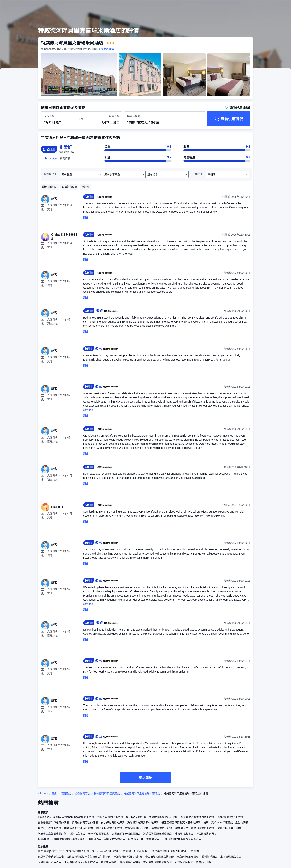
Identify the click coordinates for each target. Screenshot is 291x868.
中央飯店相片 (109, 862)
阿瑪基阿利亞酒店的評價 (79, 828)
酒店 (54, 793)
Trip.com (43, 793)
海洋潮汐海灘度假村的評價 (143, 822)
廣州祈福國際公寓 (98, 834)
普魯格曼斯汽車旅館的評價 (53, 822)
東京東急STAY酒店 (188, 857)
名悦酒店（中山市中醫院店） (145, 839)
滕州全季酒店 (210, 857)
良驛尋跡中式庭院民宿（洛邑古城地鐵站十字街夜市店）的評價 (74, 857)
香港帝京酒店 (77, 834)
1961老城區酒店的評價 (109, 828)
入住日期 (49, 116)
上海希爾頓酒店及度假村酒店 (81, 862)
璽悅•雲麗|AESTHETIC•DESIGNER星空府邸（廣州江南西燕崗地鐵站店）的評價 (84, 851)
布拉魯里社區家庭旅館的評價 (197, 817)
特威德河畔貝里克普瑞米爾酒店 (142, 793)
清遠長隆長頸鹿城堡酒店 (158, 834)
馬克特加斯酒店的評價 (230, 817)
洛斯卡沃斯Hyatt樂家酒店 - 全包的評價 (226, 822)
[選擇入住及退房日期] (59, 119)
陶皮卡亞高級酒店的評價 (52, 834)
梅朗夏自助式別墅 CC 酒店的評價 (195, 828)
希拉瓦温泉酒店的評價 (110, 817)
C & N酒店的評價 (136, 817)
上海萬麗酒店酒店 (231, 857)
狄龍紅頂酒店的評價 (137, 828)
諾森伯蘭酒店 (82, 793)
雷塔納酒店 (95, 839)
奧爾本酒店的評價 (162, 828)
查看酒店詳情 (106, 49)
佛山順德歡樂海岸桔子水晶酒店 (183, 839)
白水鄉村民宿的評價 (113, 822)
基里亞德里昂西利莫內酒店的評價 (181, 822)
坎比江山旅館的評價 (50, 828)
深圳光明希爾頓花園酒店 (126, 834)
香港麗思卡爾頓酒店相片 (158, 862)
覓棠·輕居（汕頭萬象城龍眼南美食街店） (62, 839)
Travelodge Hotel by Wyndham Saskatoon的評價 (66, 817)
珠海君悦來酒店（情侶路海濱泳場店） (197, 834)
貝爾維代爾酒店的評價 (85, 822)
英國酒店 (66, 793)
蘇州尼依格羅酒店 (115, 839)
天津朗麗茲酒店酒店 (50, 862)
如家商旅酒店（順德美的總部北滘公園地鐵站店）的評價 (166, 851)
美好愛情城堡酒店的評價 (163, 817)
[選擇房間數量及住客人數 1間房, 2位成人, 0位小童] (165, 121)
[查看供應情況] (229, 119)
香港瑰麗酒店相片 (130, 862)
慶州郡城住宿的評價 (229, 828)
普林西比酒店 (204, 862)
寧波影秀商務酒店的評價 (128, 857)
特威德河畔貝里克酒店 (107, 793)
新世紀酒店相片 (184, 862)
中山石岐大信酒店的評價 (159, 857)
